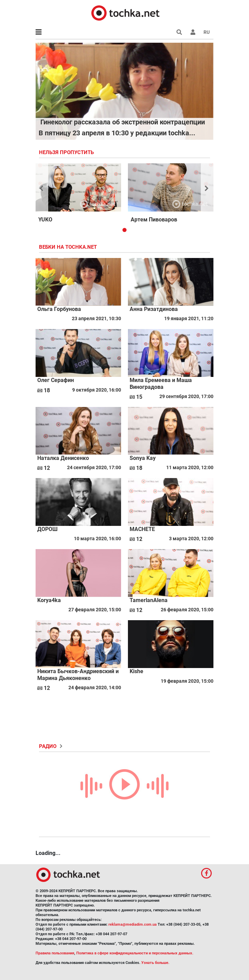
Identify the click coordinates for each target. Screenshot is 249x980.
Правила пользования (55, 953)
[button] (193, 32)
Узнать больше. (155, 963)
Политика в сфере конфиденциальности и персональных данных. (135, 953)
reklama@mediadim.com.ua (133, 924)
